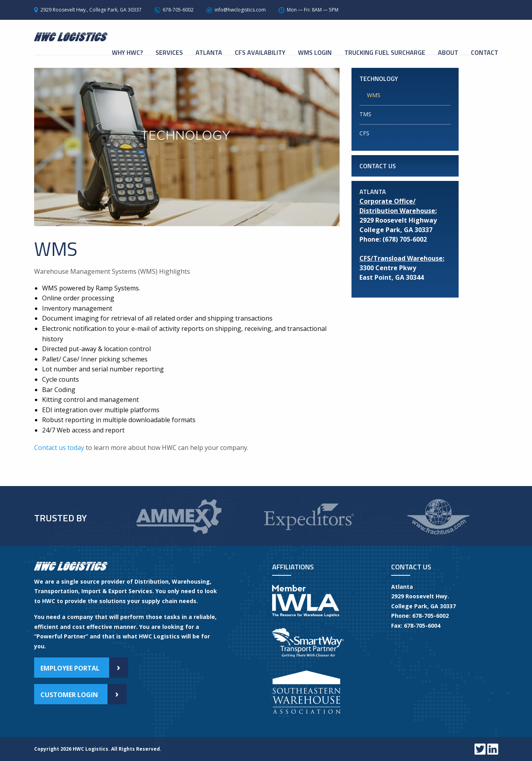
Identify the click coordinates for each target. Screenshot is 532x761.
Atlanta (209, 52)
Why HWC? (127, 52)
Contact (485, 52)
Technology (379, 79)
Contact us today (59, 448)
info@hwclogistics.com (240, 10)
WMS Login (315, 52)
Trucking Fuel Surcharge (385, 52)
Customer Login (84, 694)
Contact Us (378, 166)
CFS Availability (260, 52)
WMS (374, 95)
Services (169, 52)
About (448, 52)
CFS (364, 133)
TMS (365, 114)
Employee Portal (84, 668)
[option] (179, 514)
